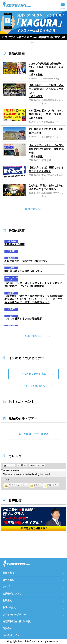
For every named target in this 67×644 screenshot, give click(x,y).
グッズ (6, 587)
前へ (34, 466)
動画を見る (8, 573)
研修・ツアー (51, 485)
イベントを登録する (34, 386)
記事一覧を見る (34, 336)
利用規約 (7, 600)
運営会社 (7, 628)
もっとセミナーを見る (34, 374)
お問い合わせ (10, 607)
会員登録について (12, 594)
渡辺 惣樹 (46, 160)
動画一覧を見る (34, 209)
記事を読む (8, 580)
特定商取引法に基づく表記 (17, 621)
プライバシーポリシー (14, 615)
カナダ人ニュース (50, 122)
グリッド (11, 466)
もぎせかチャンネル (51, 137)
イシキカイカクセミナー (16, 485)
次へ (40, 466)
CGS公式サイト (11, 635)
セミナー (36, 485)
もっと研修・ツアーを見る (34, 434)
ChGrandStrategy (50, 79)
